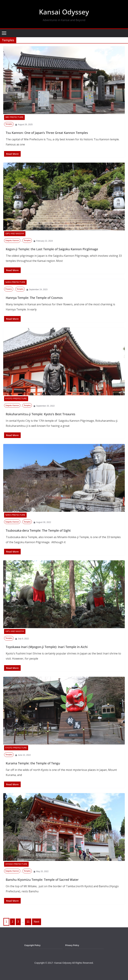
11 (28, 922)
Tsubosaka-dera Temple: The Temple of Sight (38, 530)
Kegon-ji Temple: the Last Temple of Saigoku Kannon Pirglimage (52, 249)
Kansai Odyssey (64, 12)
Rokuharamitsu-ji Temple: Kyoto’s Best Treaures (41, 414)
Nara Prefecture (15, 282)
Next (37, 922)
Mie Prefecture (14, 117)
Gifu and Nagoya (15, 234)
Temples (9, 124)
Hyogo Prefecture (16, 864)
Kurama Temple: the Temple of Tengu (33, 763)
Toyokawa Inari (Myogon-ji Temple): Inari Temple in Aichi (47, 647)
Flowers (9, 289)
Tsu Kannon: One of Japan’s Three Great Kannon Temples (47, 133)
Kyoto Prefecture (16, 399)
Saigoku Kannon (12, 240)
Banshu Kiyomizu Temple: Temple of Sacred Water (42, 880)
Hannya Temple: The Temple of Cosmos (34, 298)
